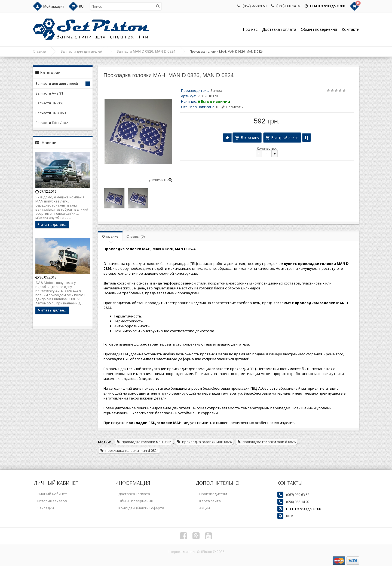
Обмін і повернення (319, 29)
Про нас (250, 29)
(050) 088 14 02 (288, 6)
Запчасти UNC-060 (50, 113)
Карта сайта (210, 501)
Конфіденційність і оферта (141, 508)
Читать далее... (52, 225)
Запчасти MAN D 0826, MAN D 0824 (146, 51)
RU (81, 6)
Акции (205, 508)
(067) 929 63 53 (255, 6)
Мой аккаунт (54, 6)
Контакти (350, 29)
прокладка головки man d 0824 (129, 450)
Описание (110, 236)
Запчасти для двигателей (81, 51)
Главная (39, 51)
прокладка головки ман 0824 (204, 442)
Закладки (46, 508)
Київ (290, 516)
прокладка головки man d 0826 (266, 442)
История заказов (52, 501)
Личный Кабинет (52, 494)
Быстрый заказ (285, 137)
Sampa (216, 90)
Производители (213, 494)
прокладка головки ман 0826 (144, 442)
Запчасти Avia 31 (49, 93)
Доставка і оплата (279, 29)
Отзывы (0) (136, 236)
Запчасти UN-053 (49, 103)
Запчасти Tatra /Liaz (52, 123)
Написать (232, 107)
